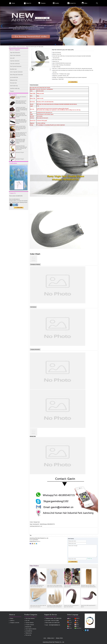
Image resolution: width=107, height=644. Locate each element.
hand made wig (14, 86)
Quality (57, 3)
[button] (52, 44)
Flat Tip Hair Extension (16, 66)
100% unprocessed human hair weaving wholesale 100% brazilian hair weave (21, 104)
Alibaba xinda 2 (51, 638)
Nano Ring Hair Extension (16, 75)
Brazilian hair (13, 69)
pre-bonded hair (14, 77)
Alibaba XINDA (59, 638)
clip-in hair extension (15, 55)
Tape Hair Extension (21, 47)
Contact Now (19, 207)
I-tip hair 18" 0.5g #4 (20, 154)
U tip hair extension (15, 64)
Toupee (12, 91)
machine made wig (15, 88)
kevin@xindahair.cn (55, 625)
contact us (12, 621)
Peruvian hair (13, 83)
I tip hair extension (15, 61)
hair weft (12, 58)
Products (43, 3)
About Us (29, 3)
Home (13, 3)
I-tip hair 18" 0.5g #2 (20, 161)
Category (14, 47)
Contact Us (73, 3)
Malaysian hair (14, 80)
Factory (12, 619)
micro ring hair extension (16, 72)
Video (86, 3)
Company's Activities (15, 623)
